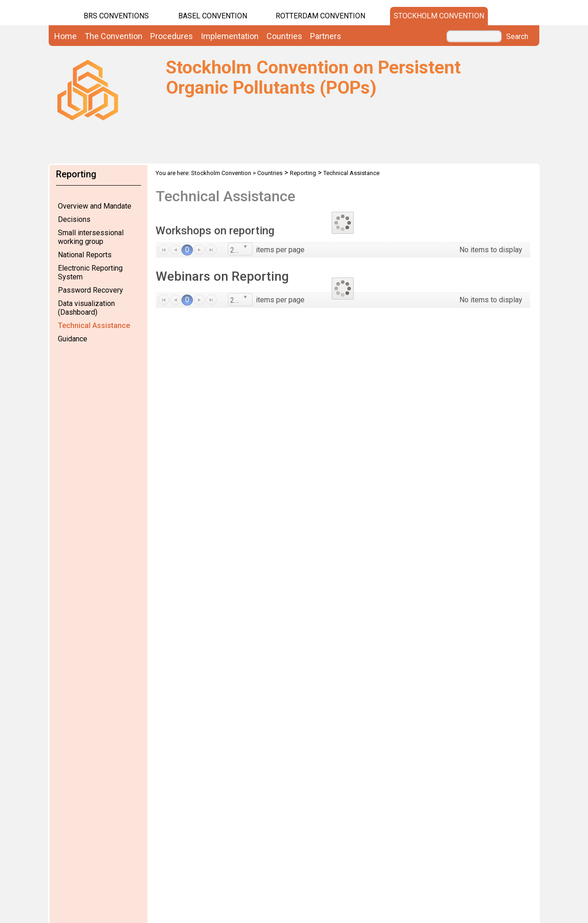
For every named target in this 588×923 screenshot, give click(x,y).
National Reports (85, 255)
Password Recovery (90, 290)
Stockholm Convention (439, 16)
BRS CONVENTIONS (116, 16)
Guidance (73, 339)
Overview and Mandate (95, 206)
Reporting (303, 173)
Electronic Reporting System (90, 272)
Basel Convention (213, 16)
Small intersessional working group (91, 237)
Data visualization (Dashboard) (86, 308)
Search (517, 37)
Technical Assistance (94, 326)
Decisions (74, 219)
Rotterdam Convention (320, 16)
